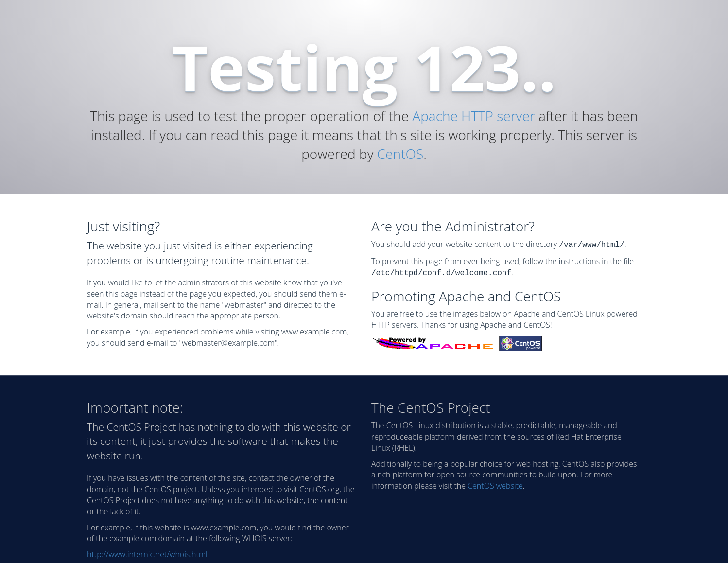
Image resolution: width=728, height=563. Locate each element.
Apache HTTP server (473, 116)
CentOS (400, 154)
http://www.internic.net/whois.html (147, 552)
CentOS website (495, 484)
